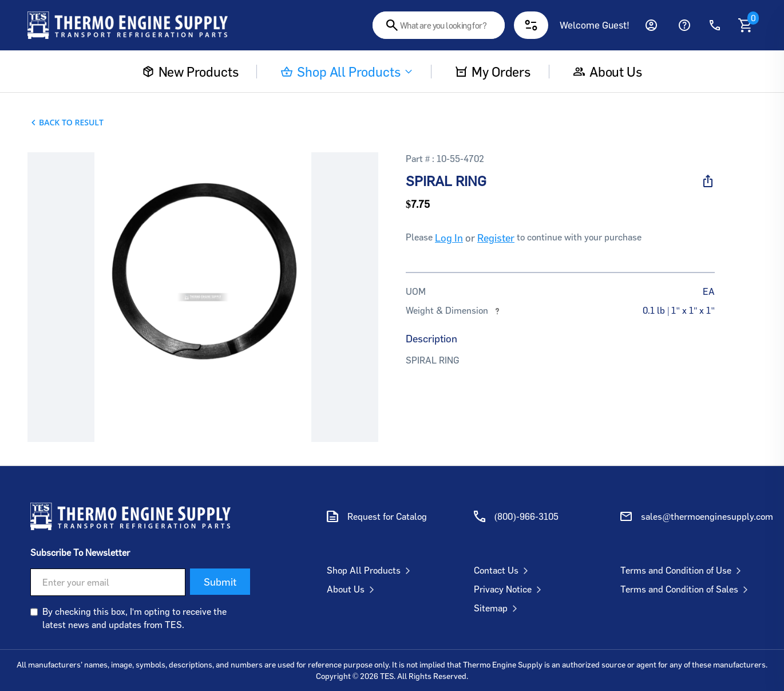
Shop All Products (347, 72)
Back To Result (71, 122)
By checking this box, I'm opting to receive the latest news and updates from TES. (134, 618)
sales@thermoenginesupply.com (707, 516)
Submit (220, 582)
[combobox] (439, 25)
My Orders (493, 72)
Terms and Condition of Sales (686, 589)
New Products (191, 72)
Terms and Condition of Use (683, 570)
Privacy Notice (510, 589)
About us (608, 72)
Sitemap (498, 608)
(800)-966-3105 (526, 516)
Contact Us (503, 570)
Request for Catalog (387, 516)
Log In (449, 238)
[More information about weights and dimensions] (497, 310)
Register (496, 238)
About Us (353, 589)
